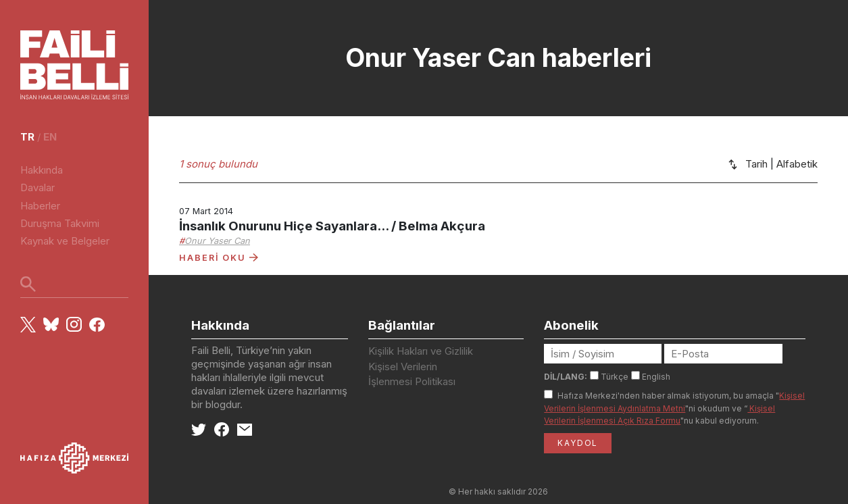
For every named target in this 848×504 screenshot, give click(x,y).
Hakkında (42, 170)
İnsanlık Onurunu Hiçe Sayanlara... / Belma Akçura (332, 226)
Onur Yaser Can (217, 241)
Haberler (40, 206)
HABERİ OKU (219, 258)
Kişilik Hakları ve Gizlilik (421, 351)
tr (27, 137)
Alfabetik (797, 164)
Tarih (756, 164)
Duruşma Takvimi (60, 223)
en (50, 137)
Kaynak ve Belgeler (65, 241)
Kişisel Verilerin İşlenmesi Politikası (412, 374)
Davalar (38, 187)
